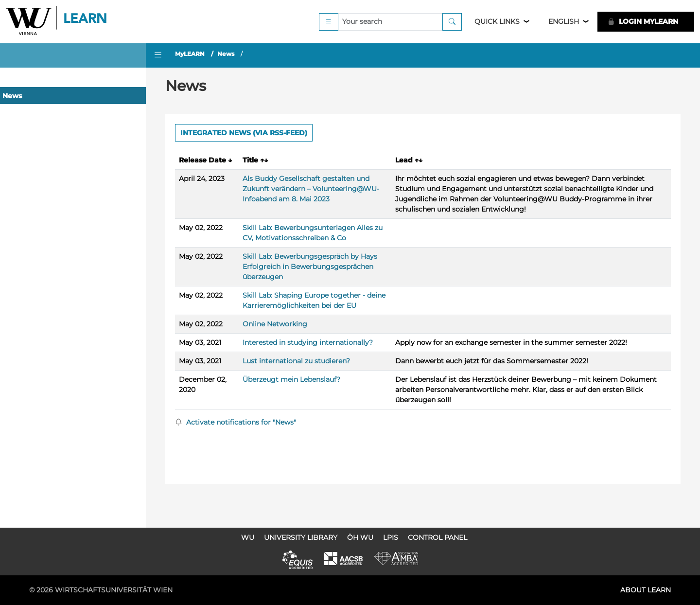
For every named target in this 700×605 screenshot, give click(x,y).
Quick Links (497, 21)
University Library (301, 537)
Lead (409, 160)
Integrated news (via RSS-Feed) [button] (244, 133)
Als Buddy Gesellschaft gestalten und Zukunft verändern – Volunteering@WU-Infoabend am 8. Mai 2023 (311, 189)
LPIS (391, 537)
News (12, 96)
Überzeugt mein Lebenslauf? (291, 379)
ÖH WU (360, 537)
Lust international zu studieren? (296, 361)
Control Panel (437, 537)
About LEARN (646, 590)
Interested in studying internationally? (308, 342)
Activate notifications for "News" (236, 422)
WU (248, 537)
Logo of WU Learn (57, 22)
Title (255, 160)
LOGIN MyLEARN (643, 21)
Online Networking (275, 324)
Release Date (205, 160)
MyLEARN (190, 54)
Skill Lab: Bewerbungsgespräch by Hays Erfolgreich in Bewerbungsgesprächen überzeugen (310, 267)
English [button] (564, 21)
